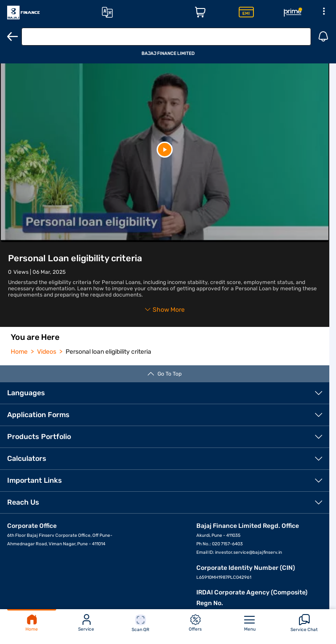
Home (32, 623)
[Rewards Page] (293, 13)
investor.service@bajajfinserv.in (249, 552)
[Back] (12, 37)
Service (86, 623)
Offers (195, 623)
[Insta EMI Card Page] (246, 13)
